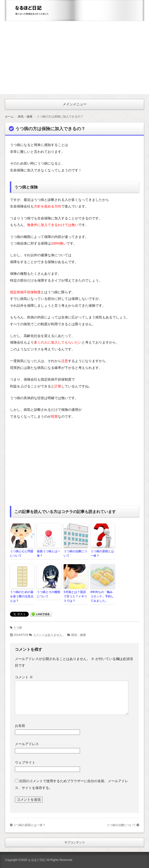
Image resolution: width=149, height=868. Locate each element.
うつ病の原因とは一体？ (102, 553)
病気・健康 (79, 635)
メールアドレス (27, 744)
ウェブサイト (25, 762)
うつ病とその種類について (49, 594)
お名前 (20, 726)
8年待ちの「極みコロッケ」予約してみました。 (102, 596)
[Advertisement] (74, 58)
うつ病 (18, 628)
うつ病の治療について (75, 553)
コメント (24, 677)
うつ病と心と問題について (22, 553)
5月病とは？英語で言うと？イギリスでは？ (75, 596)
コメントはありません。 (49, 635)
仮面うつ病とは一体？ (49, 553)
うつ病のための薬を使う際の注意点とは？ (22, 596)
